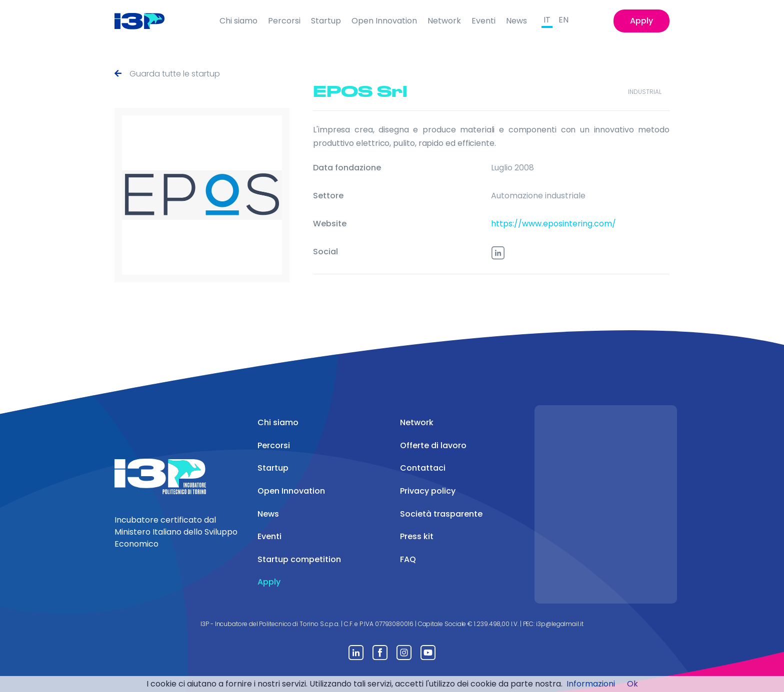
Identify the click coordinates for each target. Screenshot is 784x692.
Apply (641, 21)
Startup (326, 21)
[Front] (147, 21)
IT (547, 20)
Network (444, 21)
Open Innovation (384, 21)
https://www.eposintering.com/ (553, 224)
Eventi (483, 21)
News (516, 21)
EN (563, 20)
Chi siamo (238, 21)
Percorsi (284, 21)
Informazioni (591, 684)
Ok (632, 684)
